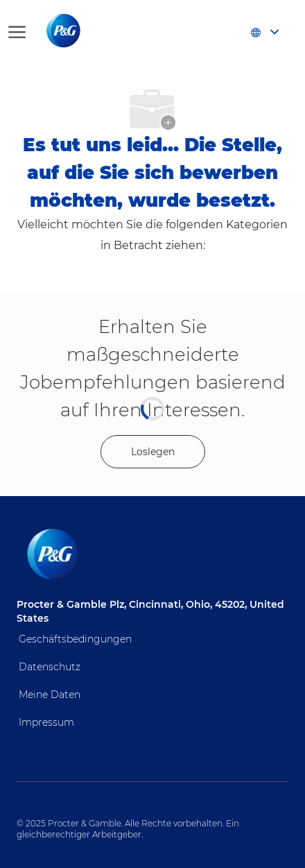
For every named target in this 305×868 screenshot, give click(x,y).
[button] (264, 31)
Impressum (46, 722)
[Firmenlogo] (78, 31)
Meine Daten (50, 695)
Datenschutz (50, 667)
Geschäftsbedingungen (75, 639)
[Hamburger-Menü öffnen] (17, 31)
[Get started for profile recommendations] (153, 452)
